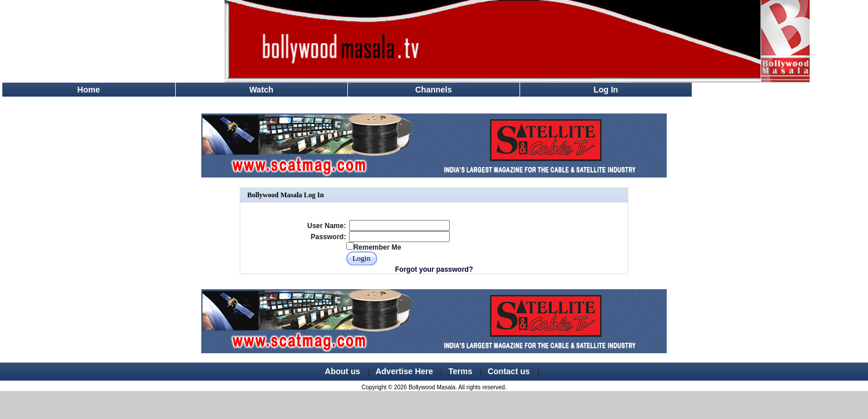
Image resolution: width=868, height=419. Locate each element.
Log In (606, 90)
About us (342, 371)
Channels (434, 90)
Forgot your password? (434, 269)
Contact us (508, 371)
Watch (261, 90)
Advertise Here (404, 371)
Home (89, 90)
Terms (460, 371)
